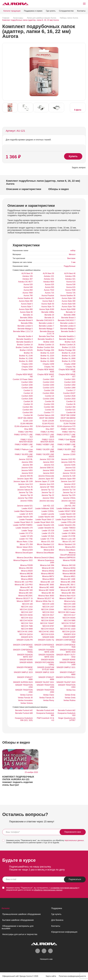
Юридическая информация (64, 932)
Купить (73, 156)
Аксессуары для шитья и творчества (20, 934)
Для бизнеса (57, 920)
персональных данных (74, 840)
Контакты (81, 11)
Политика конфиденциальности (72, 976)
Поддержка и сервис (33, 11)
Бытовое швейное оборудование (18, 920)
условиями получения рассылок (64, 888)
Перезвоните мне (73, 832)
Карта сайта (51, 976)
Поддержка (57, 908)
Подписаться (75, 879)
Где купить (51, 11)
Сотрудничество (66, 11)
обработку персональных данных (48, 890)
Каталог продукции (12, 11)
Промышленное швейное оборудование (21, 914)
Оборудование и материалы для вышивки (18, 927)
